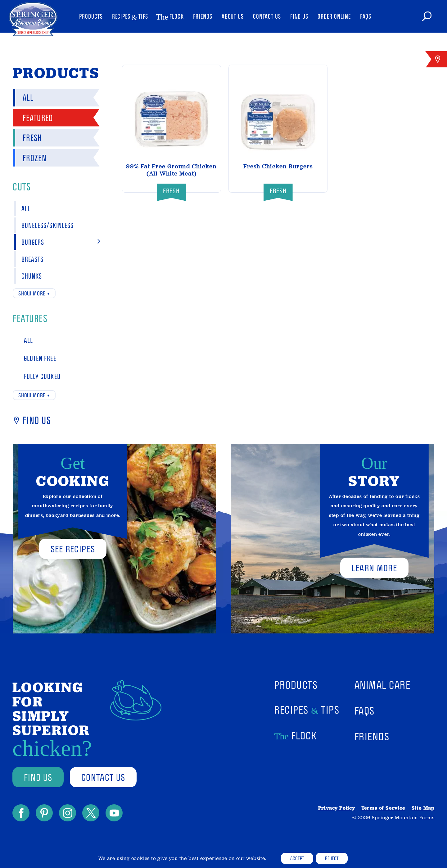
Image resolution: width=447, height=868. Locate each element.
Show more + (34, 293)
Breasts (59, 259)
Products (91, 16)
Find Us (299, 16)
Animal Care (383, 685)
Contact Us (267, 16)
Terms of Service (383, 808)
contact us (103, 777)
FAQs (366, 16)
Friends (203, 16)
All (24, 97)
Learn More (374, 568)
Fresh (29, 137)
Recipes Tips (130, 17)
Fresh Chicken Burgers (278, 166)
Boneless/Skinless (59, 225)
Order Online (334, 16)
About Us (233, 16)
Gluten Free (36, 358)
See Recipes (73, 549)
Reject (332, 858)
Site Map (423, 808)
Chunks (59, 276)
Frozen (31, 158)
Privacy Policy (337, 808)
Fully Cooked (38, 376)
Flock (171, 17)
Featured (34, 118)
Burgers (59, 242)
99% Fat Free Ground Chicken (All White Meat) (171, 170)
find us (38, 777)
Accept (297, 858)
